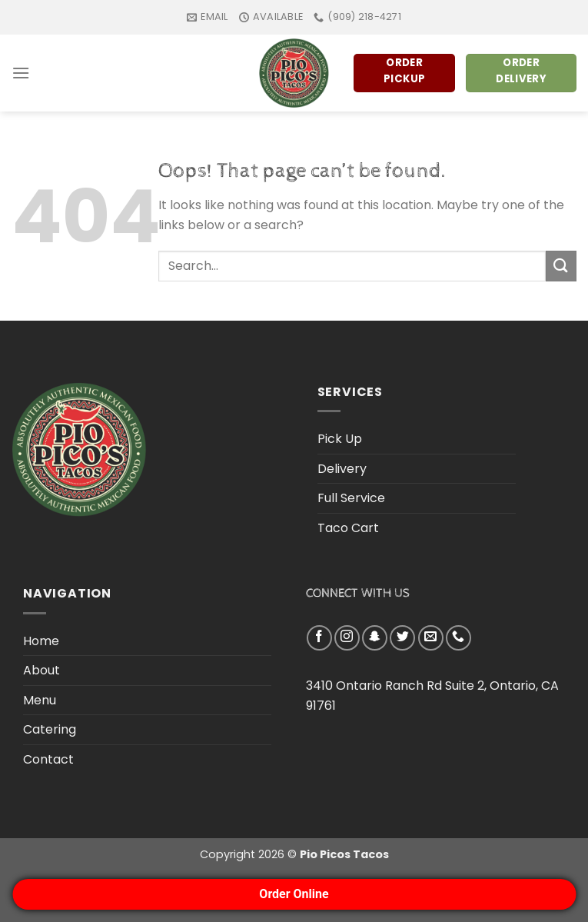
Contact (48, 759)
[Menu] (21, 73)
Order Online (294, 894)
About (42, 670)
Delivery (342, 469)
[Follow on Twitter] (402, 638)
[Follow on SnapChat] (375, 638)
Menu (40, 700)
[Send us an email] (431, 638)
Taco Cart (348, 528)
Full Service (351, 498)
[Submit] (561, 266)
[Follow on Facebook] (319, 638)
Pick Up (340, 439)
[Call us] (458, 638)
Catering (50, 729)
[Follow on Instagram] (347, 638)
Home (41, 641)
